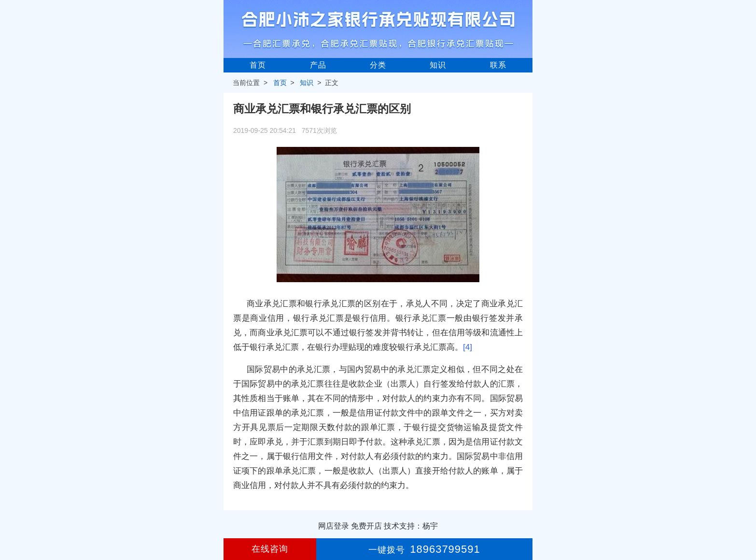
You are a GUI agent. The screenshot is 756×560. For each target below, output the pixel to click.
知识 (438, 65)
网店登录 (334, 526)
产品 (318, 65)
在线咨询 (270, 549)
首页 (258, 65)
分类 (378, 65)
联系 (498, 65)
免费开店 (366, 526)
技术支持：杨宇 (411, 526)
